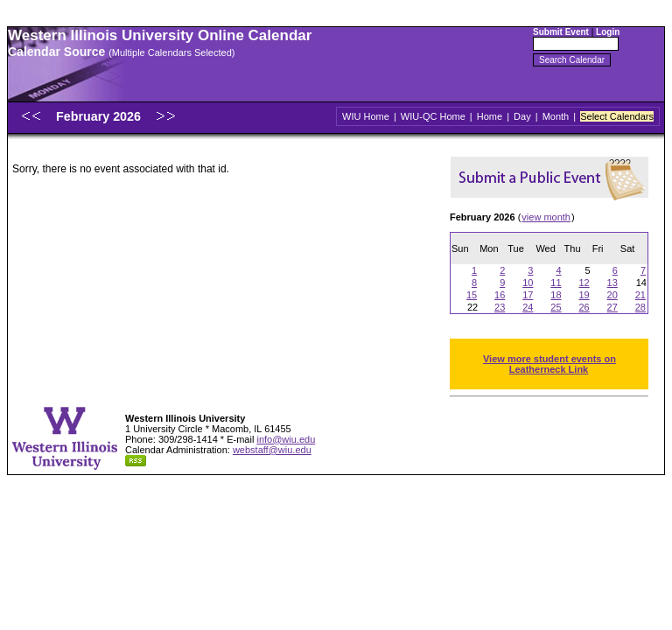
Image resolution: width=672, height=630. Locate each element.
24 (528, 307)
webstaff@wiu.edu (272, 450)
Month (556, 116)
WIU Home (366, 116)
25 (556, 307)
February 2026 (100, 116)
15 (472, 295)
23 (500, 307)
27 (612, 307)
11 (556, 283)
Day (522, 116)
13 (612, 283)
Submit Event (561, 32)
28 (640, 307)
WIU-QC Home (433, 116)
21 (640, 295)
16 (500, 295)
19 (584, 295)
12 (584, 283)
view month (546, 217)
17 (528, 295)
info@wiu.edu (286, 439)
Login (608, 32)
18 (556, 295)
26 (584, 307)
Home (490, 116)
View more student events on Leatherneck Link (549, 364)
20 (612, 295)
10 (528, 283)
